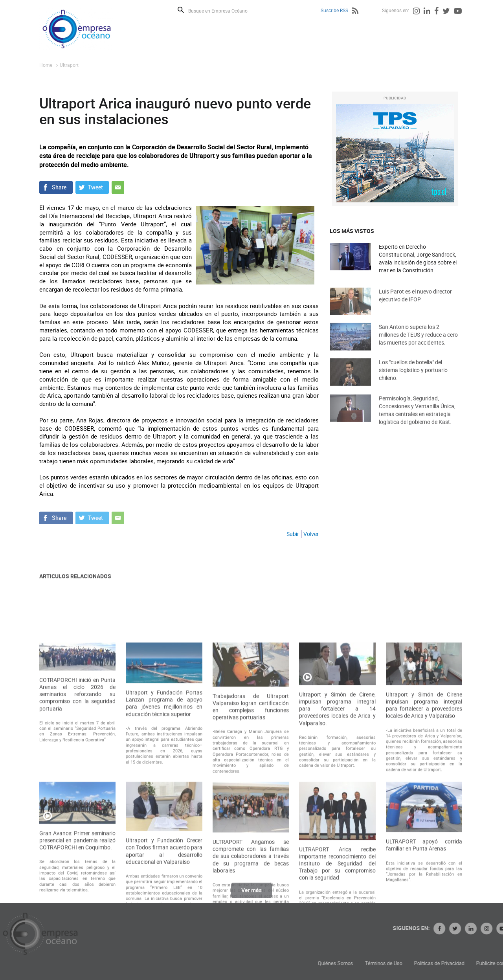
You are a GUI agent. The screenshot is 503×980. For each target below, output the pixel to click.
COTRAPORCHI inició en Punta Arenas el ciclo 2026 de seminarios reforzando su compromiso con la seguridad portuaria (77, 767)
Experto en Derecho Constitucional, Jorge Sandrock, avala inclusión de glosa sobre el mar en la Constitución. (418, 258)
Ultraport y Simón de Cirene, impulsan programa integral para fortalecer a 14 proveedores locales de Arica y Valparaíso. (337, 782)
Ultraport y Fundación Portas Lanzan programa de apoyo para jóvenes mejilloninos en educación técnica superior (164, 776)
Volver (311, 534)
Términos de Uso (437, 963)
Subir (293, 534)
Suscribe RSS (334, 10)
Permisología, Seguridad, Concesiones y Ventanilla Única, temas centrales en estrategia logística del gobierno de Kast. (417, 418)
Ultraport (69, 65)
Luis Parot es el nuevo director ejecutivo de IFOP (415, 302)
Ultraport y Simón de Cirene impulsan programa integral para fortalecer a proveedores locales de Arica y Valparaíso (424, 778)
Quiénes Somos (389, 963)
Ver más (251, 894)
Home (46, 65)
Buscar (181, 10)
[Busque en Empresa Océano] (223, 10)
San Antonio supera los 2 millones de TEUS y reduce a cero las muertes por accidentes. (418, 341)
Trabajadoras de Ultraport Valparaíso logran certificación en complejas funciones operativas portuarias (251, 780)
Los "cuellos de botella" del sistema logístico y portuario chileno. (413, 377)
